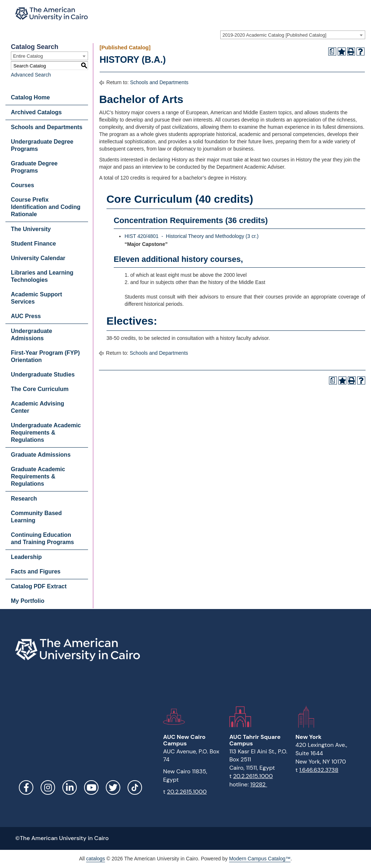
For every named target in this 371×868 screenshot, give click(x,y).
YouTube (91, 787)
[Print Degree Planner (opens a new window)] (332, 52)
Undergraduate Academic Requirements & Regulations (46, 433)
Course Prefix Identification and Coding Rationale (46, 207)
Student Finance (33, 244)
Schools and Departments (47, 127)
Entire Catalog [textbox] (28, 56)
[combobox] (293, 35)
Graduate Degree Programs (34, 167)
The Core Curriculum (40, 389)
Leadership (26, 557)
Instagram (48, 787)
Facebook (26, 787)
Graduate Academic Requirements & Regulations (38, 476)
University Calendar (38, 258)
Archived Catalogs (36, 112)
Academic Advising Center (37, 407)
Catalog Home (30, 97)
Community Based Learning (36, 517)
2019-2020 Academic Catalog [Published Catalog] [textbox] (274, 35)
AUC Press (26, 316)
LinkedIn (70, 787)
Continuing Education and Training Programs (42, 538)
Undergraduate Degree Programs (42, 145)
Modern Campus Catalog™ (260, 859)
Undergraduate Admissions (32, 335)
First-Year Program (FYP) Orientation (45, 356)
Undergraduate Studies (43, 375)
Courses (22, 185)
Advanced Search (31, 75)
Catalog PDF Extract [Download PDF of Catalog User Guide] (39, 586)
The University (31, 229)
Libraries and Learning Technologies (42, 276)
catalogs (96, 859)
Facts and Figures (36, 571)
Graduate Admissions (41, 455)
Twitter (113, 787)
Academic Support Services (36, 298)
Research (24, 499)
